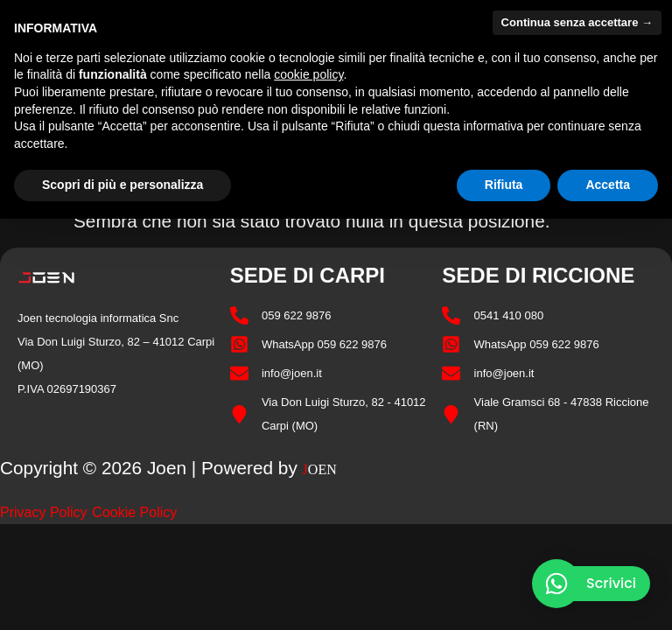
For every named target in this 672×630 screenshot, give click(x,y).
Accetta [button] (608, 185)
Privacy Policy (44, 512)
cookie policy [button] (308, 74)
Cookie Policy (134, 512)
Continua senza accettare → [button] (577, 22)
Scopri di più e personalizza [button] (122, 185)
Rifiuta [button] (504, 185)
